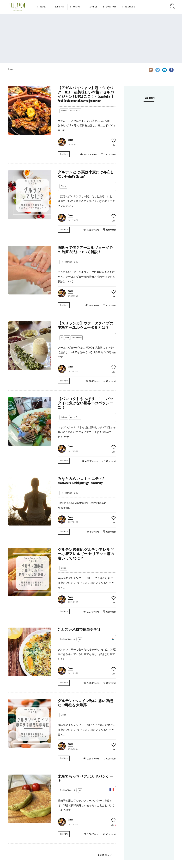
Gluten (63, 186)
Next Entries (103, 855)
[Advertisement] (91, 38)
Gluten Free (60, 7)
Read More (64, 154)
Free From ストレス (69, 262)
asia (67, 337)
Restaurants (130, 7)
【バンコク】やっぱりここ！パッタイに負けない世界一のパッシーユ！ (85, 403)
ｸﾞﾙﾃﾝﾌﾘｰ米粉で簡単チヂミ (79, 630)
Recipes (43, 7)
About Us (93, 7)
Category (77, 7)
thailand (64, 417)
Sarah (71, 140)
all (61, 337)
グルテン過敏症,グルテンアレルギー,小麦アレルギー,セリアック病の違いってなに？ (86, 554)
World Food (111, 7)
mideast (64, 111)
